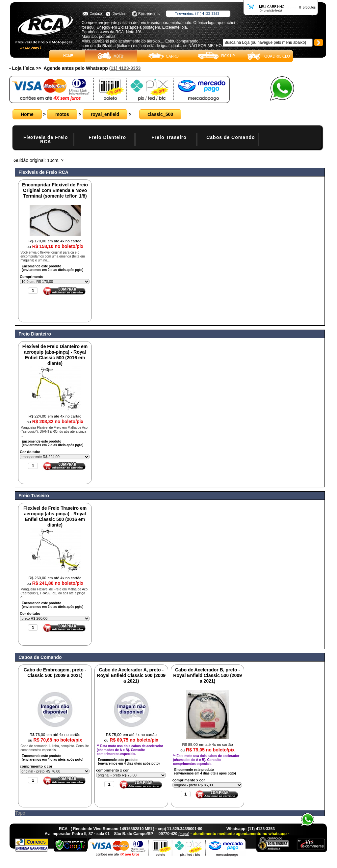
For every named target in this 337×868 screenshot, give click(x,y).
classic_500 (160, 114)
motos (62, 114)
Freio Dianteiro (107, 137)
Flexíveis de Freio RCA (46, 139)
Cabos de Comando (231, 137)
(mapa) (184, 834)
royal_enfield (105, 114)
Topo (20, 813)
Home (27, 114)
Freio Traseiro (169, 137)
